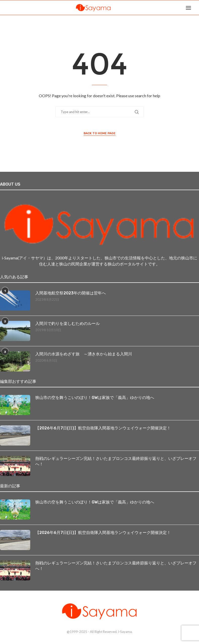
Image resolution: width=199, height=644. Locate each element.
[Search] (196, 8)
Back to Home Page (100, 133)
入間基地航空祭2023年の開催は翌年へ (71, 293)
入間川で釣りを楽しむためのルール (68, 324)
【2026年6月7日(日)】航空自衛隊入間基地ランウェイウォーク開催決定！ (103, 428)
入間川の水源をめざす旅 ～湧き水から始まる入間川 (84, 354)
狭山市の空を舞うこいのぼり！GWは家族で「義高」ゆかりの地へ (95, 398)
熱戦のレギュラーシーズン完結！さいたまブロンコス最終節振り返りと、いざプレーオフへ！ (116, 461)
